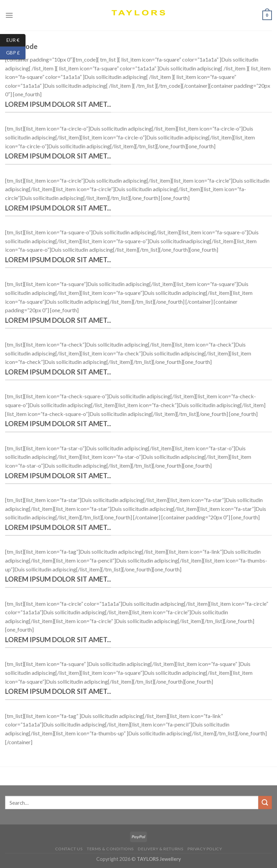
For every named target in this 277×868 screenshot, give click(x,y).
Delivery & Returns (160, 849)
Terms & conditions (110, 849)
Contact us (69, 849)
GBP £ (16, 53)
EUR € (16, 40)
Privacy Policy (205, 849)
